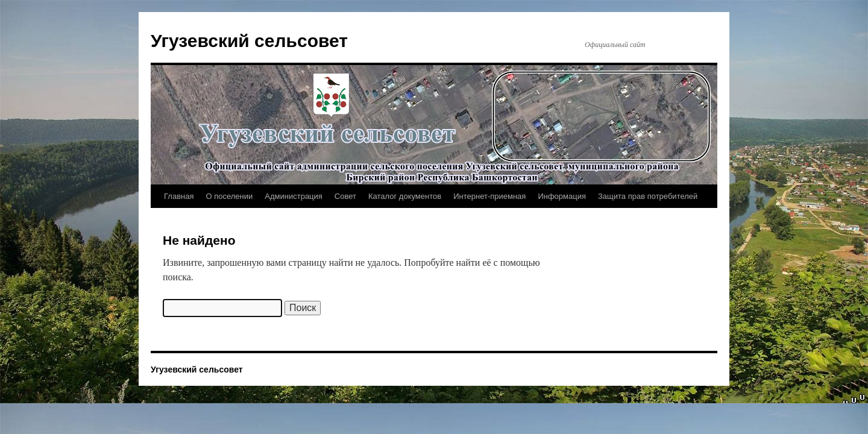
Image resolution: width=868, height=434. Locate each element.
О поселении (229, 196)
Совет (345, 196)
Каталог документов (405, 196)
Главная (179, 196)
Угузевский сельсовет (249, 41)
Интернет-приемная (489, 196)
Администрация (294, 196)
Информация (562, 196)
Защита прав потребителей (648, 196)
